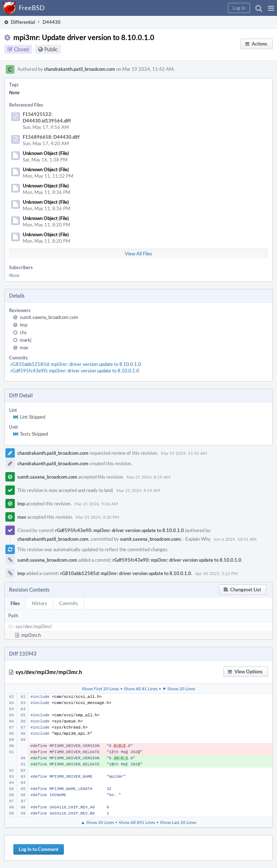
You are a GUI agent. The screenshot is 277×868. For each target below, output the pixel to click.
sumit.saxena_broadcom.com (49, 317)
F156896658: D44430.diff (51, 137)
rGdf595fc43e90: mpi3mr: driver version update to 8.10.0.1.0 (75, 371)
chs (23, 332)
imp (24, 325)
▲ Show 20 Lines (97, 822)
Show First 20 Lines (100, 688)
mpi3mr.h (31, 635)
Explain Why (198, 539)
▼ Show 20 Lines (179, 688)
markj (26, 340)
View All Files (138, 254)
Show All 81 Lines (141, 688)
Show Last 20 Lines (178, 822)
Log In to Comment (39, 849)
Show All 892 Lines (137, 822)
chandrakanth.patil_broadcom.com (80, 69)
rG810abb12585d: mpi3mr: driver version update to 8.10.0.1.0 (76, 364)
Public (51, 49)
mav (24, 347)
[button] (271, 8)
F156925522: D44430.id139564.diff (47, 117)
